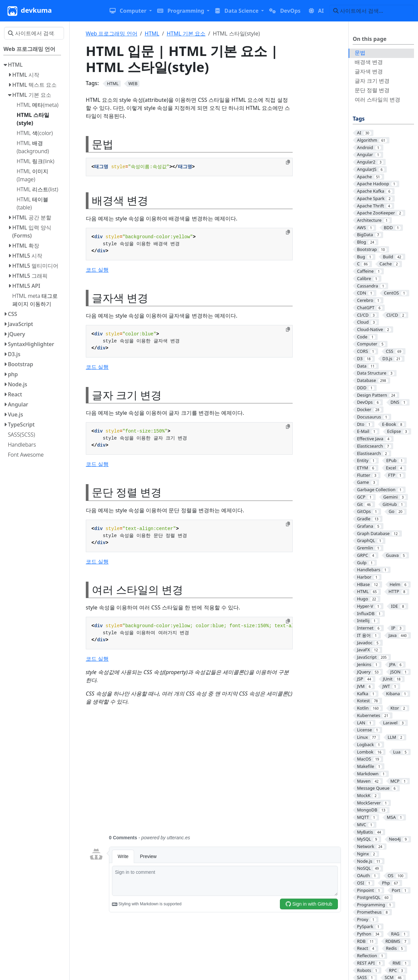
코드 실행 (97, 270)
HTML (152, 34)
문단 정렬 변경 (372, 90)
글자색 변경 (369, 71)
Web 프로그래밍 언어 (112, 34)
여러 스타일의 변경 (377, 100)
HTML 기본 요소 (186, 34)
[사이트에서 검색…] (372, 11)
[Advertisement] (215, 774)
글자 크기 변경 (372, 81)
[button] (131, 11)
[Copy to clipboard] (288, 162)
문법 (360, 53)
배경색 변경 (369, 62)
